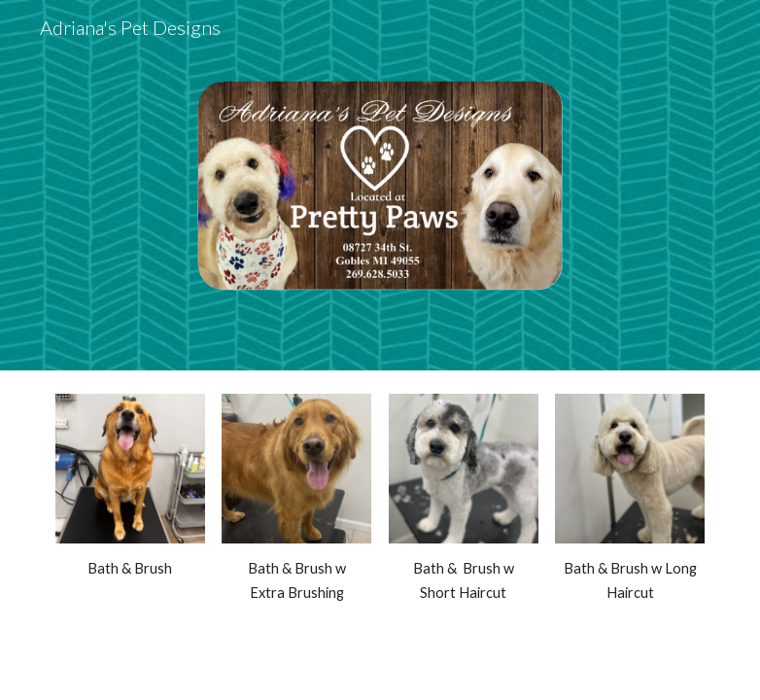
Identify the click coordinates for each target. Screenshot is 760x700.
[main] (130, 569)
